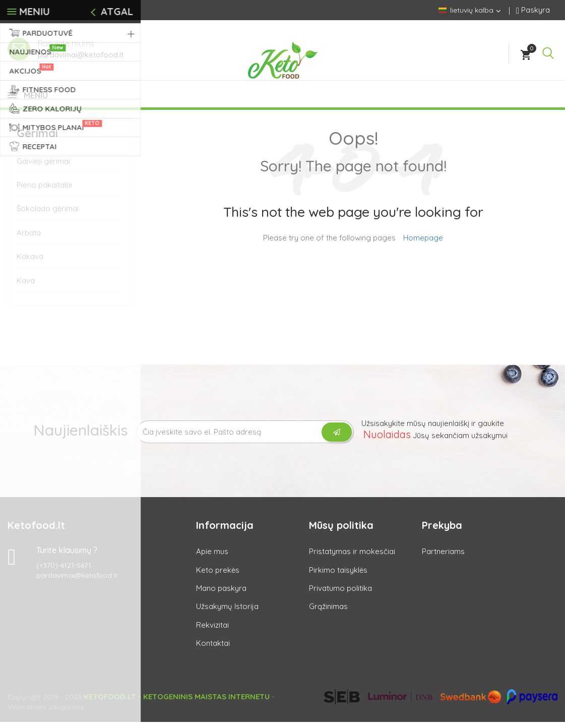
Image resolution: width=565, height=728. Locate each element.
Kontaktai (213, 649)
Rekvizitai (212, 631)
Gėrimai (37, 139)
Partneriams (443, 557)
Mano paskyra (221, 594)
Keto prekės (218, 576)
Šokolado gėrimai (48, 215)
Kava (26, 287)
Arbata (29, 239)
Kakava (30, 262)
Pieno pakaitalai (44, 191)
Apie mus (212, 557)
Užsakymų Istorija (227, 612)
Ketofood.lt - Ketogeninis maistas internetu (177, 703)
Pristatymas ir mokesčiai (352, 557)
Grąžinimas (328, 612)
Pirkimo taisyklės (338, 576)
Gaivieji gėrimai (43, 167)
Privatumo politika (340, 594)
